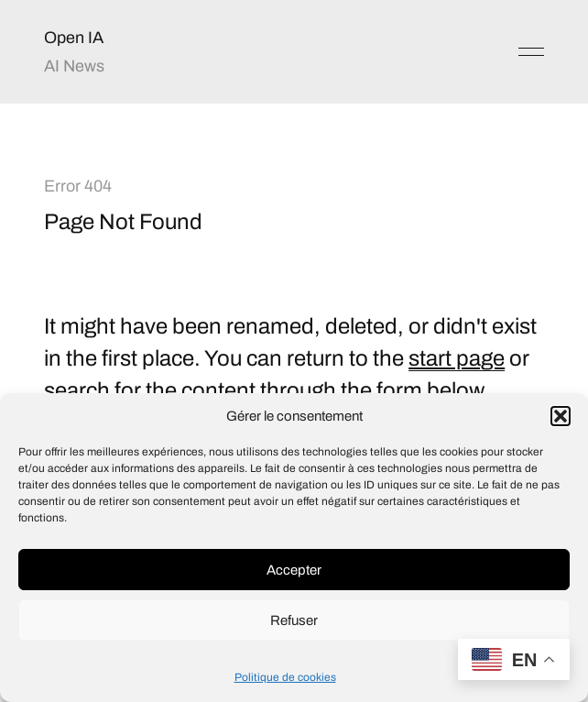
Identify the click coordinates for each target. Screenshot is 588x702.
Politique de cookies (285, 677)
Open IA (74, 38)
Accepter (294, 570)
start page (457, 358)
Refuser (294, 620)
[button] (561, 416)
